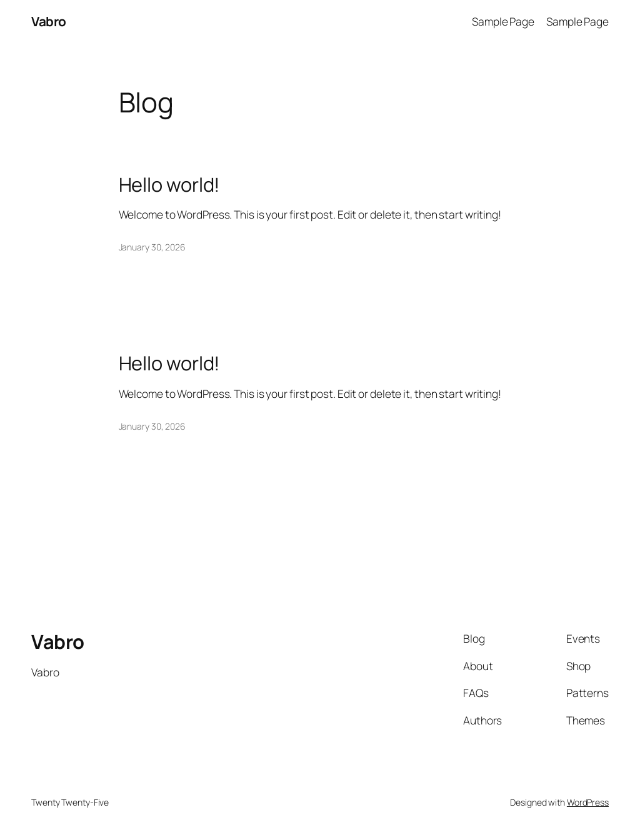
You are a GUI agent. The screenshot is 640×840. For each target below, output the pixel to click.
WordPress (588, 802)
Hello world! (170, 185)
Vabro (49, 21)
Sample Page (503, 21)
